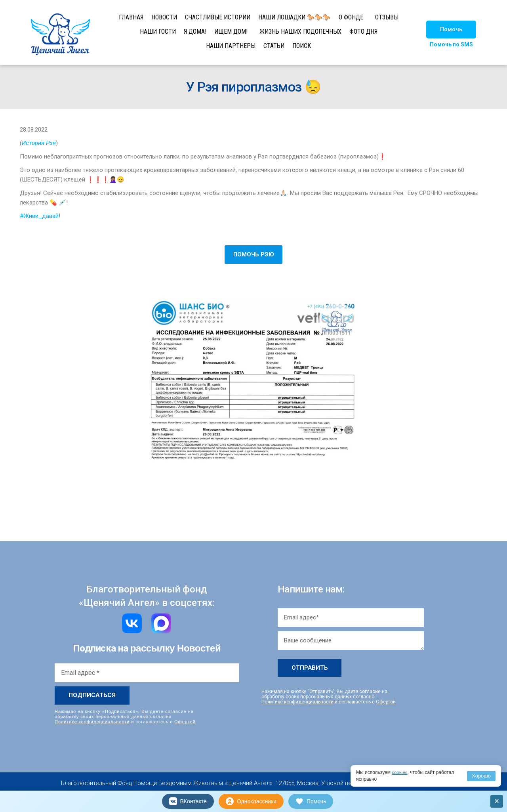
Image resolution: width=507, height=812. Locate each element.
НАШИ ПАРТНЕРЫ (231, 46)
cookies (400, 772)
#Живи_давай (39, 216)
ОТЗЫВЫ (387, 17)
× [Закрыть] (497, 801)
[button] (451, 30)
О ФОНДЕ (351, 17)
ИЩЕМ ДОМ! (231, 32)
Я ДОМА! (195, 32)
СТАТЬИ (274, 46)
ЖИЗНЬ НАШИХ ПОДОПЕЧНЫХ (300, 32)
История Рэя (39, 143)
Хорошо (481, 776)
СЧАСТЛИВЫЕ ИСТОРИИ (218, 17)
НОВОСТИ (164, 17)
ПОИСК (302, 46)
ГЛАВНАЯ (131, 17)
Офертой (185, 722)
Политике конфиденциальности (92, 722)
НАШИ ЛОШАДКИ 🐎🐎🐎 (294, 17)
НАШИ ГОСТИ (158, 32)
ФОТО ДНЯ (363, 32)
